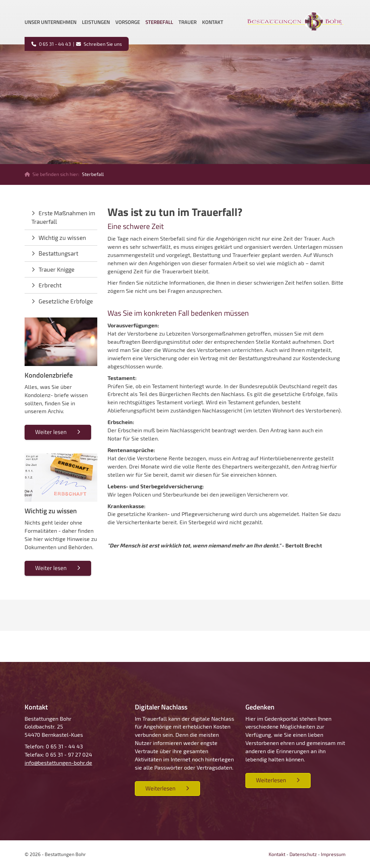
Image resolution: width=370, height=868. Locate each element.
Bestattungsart (58, 253)
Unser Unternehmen (51, 22)
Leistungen (96, 22)
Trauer (188, 22)
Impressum (333, 854)
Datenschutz (303, 854)
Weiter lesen (51, 432)
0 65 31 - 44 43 (54, 44)
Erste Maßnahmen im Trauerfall (63, 217)
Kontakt (213, 22)
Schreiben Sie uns (102, 44)
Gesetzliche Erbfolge (66, 301)
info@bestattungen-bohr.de (58, 763)
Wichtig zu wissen (62, 238)
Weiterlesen (160, 788)
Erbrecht (50, 285)
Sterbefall (159, 22)
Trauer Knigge (56, 269)
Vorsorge (128, 22)
